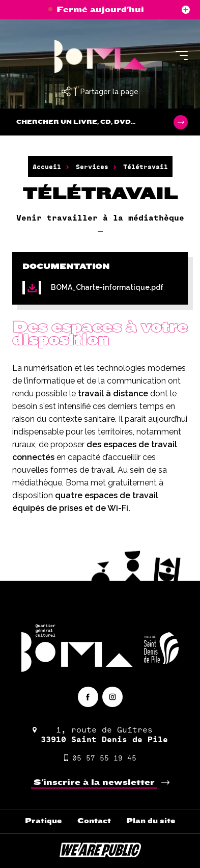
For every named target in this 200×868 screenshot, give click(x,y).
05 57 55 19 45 (100, 758)
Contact (94, 821)
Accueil (47, 167)
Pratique (44, 821)
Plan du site (151, 821)
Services (92, 167)
